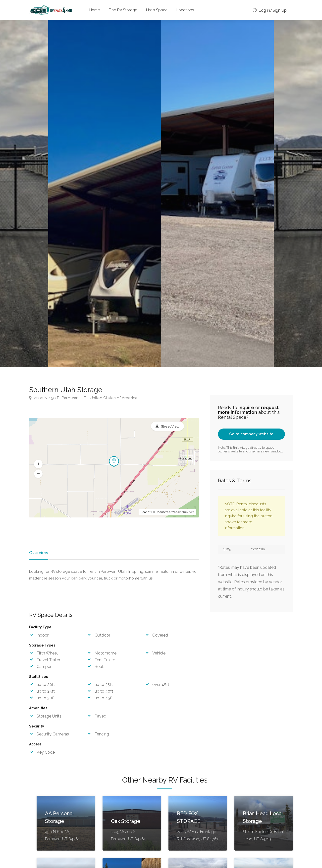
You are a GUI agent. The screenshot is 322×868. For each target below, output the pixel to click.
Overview (38, 553)
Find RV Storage (123, 10)
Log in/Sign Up (270, 10)
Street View (170, 426)
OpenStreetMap (167, 512)
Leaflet (146, 512)
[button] (38, 464)
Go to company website (251, 434)
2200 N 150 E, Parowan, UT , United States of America (83, 398)
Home (95, 10)
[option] (217, 194)
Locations (185, 10)
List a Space (157, 10)
